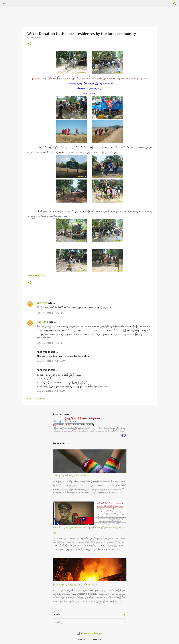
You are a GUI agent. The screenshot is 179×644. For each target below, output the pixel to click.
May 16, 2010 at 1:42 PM (50, 313)
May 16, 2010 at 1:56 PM (50, 343)
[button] (29, 44)
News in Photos (36, 275)
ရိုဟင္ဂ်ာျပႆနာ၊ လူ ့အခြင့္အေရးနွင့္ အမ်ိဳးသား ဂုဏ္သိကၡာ (76, 584)
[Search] (13, 4)
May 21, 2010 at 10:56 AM (51, 361)
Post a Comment (37, 398)
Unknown (42, 303)
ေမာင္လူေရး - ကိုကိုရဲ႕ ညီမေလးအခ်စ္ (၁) (71, 475)
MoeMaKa (42, 322)
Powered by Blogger (90, 633)
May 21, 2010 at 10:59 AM (51, 391)
